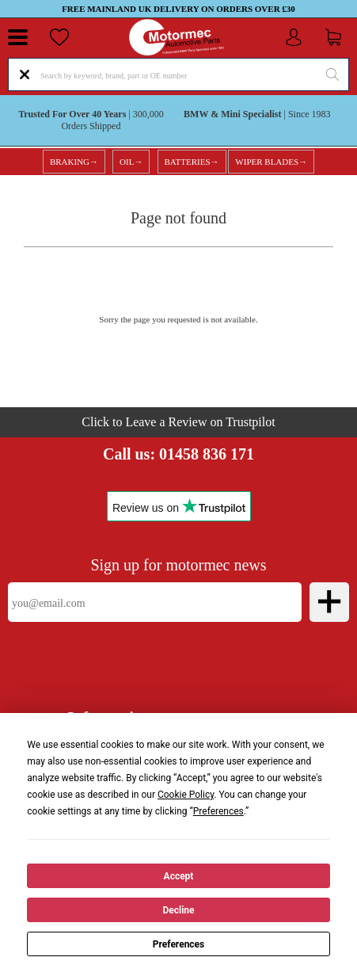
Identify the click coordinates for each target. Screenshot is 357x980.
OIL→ (131, 162)
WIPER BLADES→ (271, 162)
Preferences (179, 944)
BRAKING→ (74, 162)
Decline (178, 910)
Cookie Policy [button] (186, 795)
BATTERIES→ (192, 162)
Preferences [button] (218, 811)
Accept (179, 876)
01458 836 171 (207, 454)
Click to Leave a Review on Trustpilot (178, 422)
